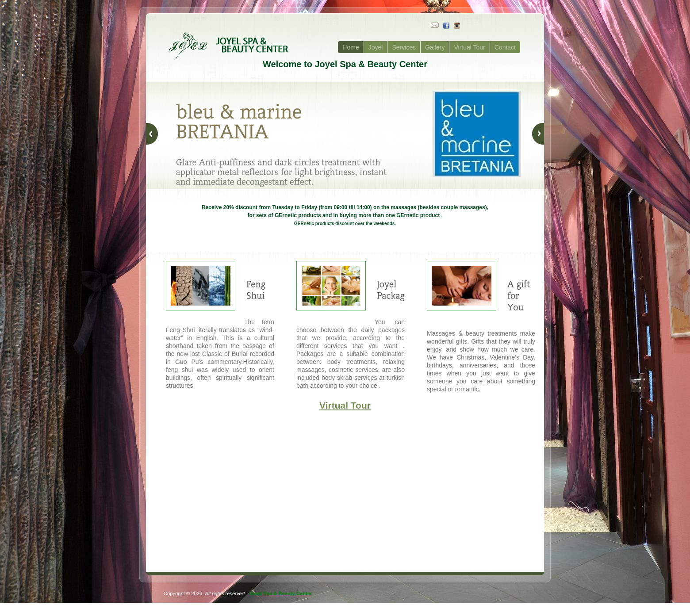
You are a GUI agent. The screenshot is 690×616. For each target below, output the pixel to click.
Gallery (435, 47)
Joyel (376, 47)
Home (351, 47)
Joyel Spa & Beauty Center (280, 593)
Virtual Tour (469, 47)
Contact (505, 47)
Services (404, 47)
